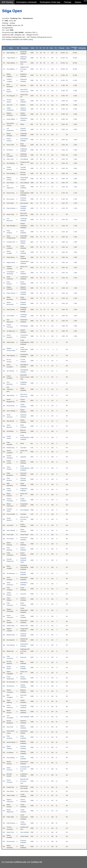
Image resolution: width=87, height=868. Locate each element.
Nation (33, 48)
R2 (40, 48)
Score (52, 48)
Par (56, 48)
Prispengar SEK (74, 48)
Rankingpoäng (82, 48)
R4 (47, 48)
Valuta (68, 48)
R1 (37, 48)
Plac (4, 48)
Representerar (25, 48)
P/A (18, 48)
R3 (44, 48)
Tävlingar (67, 2)
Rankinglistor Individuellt (26, 2)
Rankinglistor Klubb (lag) (50, 2)
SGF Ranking (7, 2)
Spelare (78, 2)
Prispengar (61, 48)
